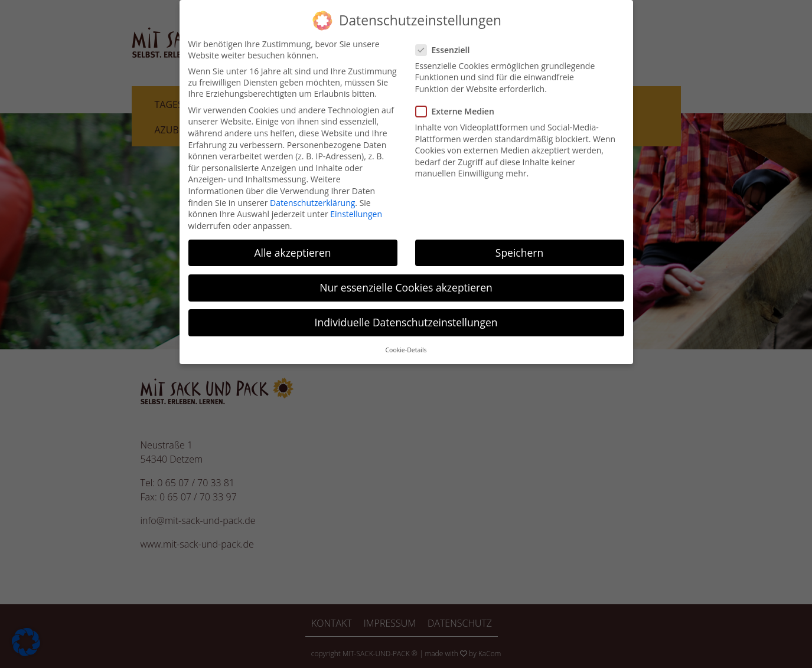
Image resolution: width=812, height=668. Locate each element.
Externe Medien (459, 108)
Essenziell (446, 46)
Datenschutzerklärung (312, 199)
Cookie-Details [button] (406, 346)
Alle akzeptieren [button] (292, 248)
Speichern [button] (519, 248)
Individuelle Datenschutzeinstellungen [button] (406, 319)
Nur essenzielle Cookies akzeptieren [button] (406, 283)
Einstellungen (356, 210)
